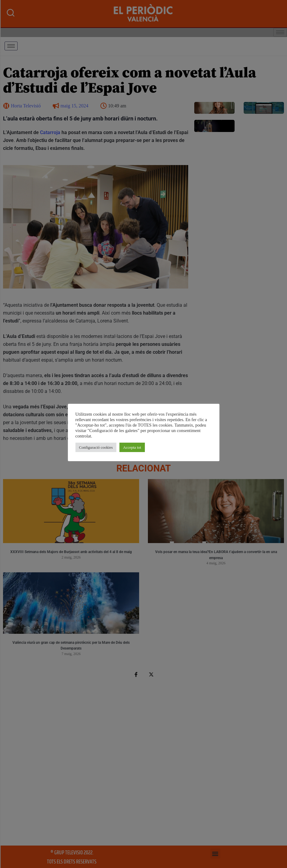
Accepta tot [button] (132, 447)
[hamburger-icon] (11, 46)
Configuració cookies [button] (96, 447)
